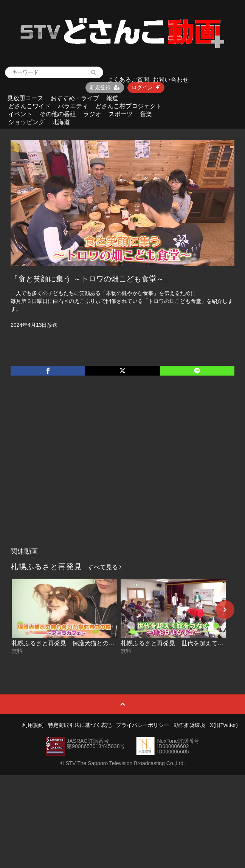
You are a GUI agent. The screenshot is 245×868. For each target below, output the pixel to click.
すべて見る (105, 567)
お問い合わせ (171, 80)
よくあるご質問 (128, 80)
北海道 (61, 122)
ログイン (146, 87)
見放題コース (25, 98)
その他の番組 (58, 114)
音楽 (146, 114)
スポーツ (121, 114)
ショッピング (26, 122)
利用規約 (33, 725)
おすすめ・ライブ (75, 98)
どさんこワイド (29, 106)
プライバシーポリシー (143, 725)
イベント (20, 114)
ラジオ (92, 114)
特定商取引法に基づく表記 (80, 725)
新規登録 (105, 87)
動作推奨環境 (189, 725)
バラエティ (73, 106)
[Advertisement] (71, 469)
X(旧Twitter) (224, 725)
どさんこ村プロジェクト (129, 106)
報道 (112, 98)
